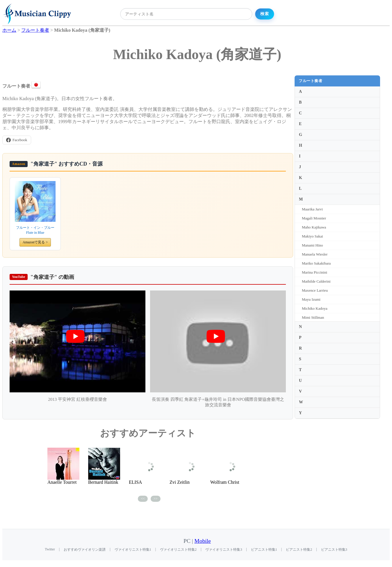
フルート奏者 (310, 81)
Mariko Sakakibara (316, 263)
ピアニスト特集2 (299, 550)
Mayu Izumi (311, 299)
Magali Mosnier (314, 218)
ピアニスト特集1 (264, 550)
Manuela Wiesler (315, 254)
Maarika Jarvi (312, 209)
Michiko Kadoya (315, 308)
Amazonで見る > (35, 242)
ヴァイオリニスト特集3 (224, 550)
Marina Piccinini (315, 272)
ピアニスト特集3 (334, 550)
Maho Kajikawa (314, 227)
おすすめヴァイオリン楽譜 (85, 550)
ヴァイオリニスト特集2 (178, 550)
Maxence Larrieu (315, 290)
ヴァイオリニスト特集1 (133, 550)
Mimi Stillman (313, 317)
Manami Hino (312, 245)
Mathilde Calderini (316, 281)
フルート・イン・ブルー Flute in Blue (35, 230)
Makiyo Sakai (312, 236)
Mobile (203, 541)
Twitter (50, 549)
